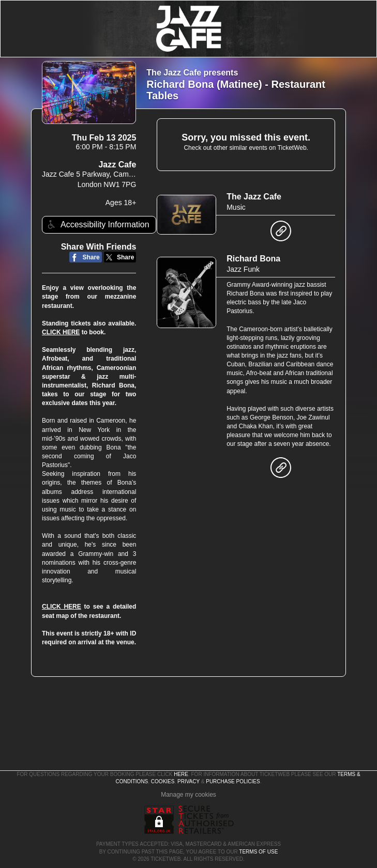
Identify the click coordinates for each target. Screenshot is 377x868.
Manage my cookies (188, 795)
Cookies (163, 781)
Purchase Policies (233, 781)
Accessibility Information (97, 224)
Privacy (188, 781)
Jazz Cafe (117, 165)
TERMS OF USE (258, 852)
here (181, 774)
